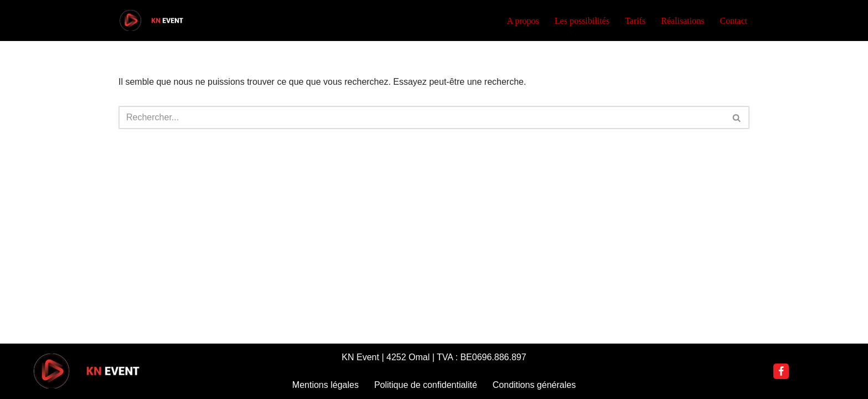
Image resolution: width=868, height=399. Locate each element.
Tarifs (635, 21)
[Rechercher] (422, 117)
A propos (523, 21)
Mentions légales (325, 385)
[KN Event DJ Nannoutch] (152, 21)
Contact (733, 21)
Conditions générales (534, 385)
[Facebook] (781, 371)
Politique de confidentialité (426, 385)
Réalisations (683, 21)
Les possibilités (582, 21)
